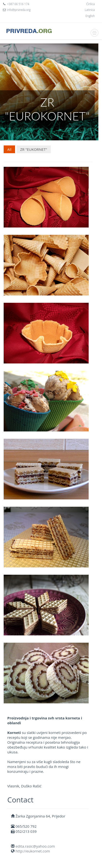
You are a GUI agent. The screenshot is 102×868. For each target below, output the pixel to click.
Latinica (90, 10)
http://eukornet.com (33, 851)
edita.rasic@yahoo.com (35, 846)
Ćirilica (90, 4)
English (90, 16)
